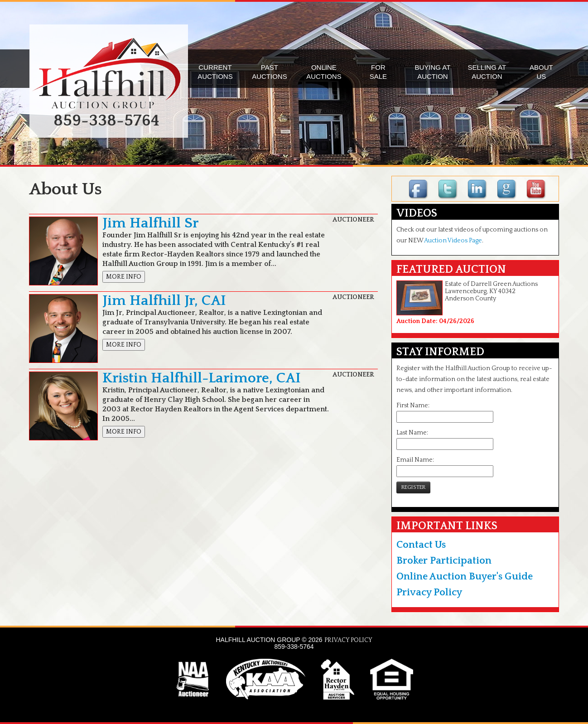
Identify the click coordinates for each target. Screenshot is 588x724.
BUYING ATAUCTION (432, 72)
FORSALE (378, 72)
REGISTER (413, 487)
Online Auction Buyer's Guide (465, 577)
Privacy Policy (429, 592)
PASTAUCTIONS (270, 72)
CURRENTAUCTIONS (215, 72)
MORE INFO (124, 277)
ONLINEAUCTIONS (324, 72)
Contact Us (421, 545)
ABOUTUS (541, 72)
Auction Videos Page (453, 241)
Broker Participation (444, 561)
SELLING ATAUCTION (487, 72)
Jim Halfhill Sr (150, 223)
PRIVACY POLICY (348, 640)
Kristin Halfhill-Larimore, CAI (202, 378)
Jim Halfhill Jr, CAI (164, 301)
